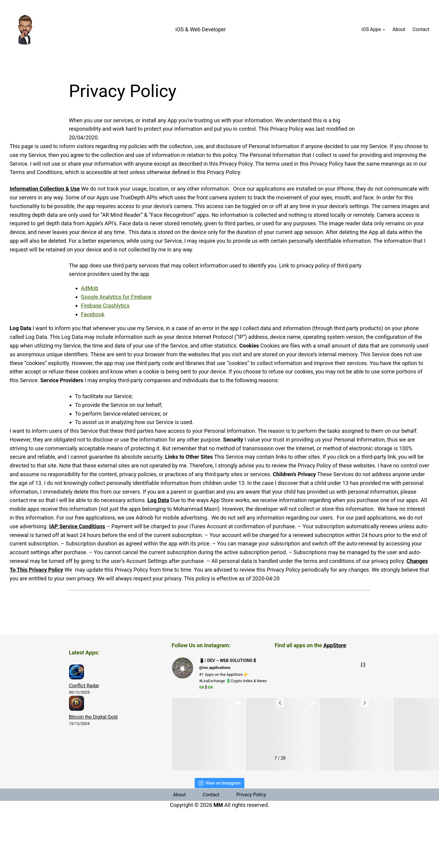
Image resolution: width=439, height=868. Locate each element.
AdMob (90, 288)
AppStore (335, 645)
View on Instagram (219, 783)
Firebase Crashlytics (105, 306)
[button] (280, 703)
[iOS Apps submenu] (384, 30)
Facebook (93, 314)
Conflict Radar (84, 686)
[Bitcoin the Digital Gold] (77, 704)
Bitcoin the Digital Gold (93, 717)
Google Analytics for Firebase (116, 297)
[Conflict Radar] (77, 673)
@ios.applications (215, 668)
